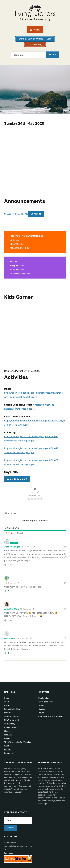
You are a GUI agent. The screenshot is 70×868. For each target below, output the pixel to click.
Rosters (8, 748)
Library (7, 730)
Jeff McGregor (12, 545)
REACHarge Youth (12, 719)
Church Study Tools (13, 715)
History (7, 704)
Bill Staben (10, 637)
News (7, 744)
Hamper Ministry (11, 726)
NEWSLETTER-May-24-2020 (17, 214)
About (7, 700)
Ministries (8, 711)
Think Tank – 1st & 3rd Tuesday (18, 740)
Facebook (8, 851)
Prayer (7, 737)
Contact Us (9, 751)
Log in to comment (17, 477)
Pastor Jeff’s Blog (12, 707)
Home (7, 696)
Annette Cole (12, 607)
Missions (8, 733)
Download (37, 214)
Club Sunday (10, 722)
